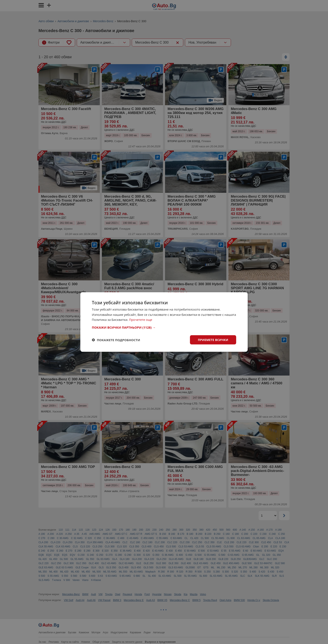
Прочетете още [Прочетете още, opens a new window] (141, 320)
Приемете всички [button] (213, 340)
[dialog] (164, 322)
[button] (164, 327)
